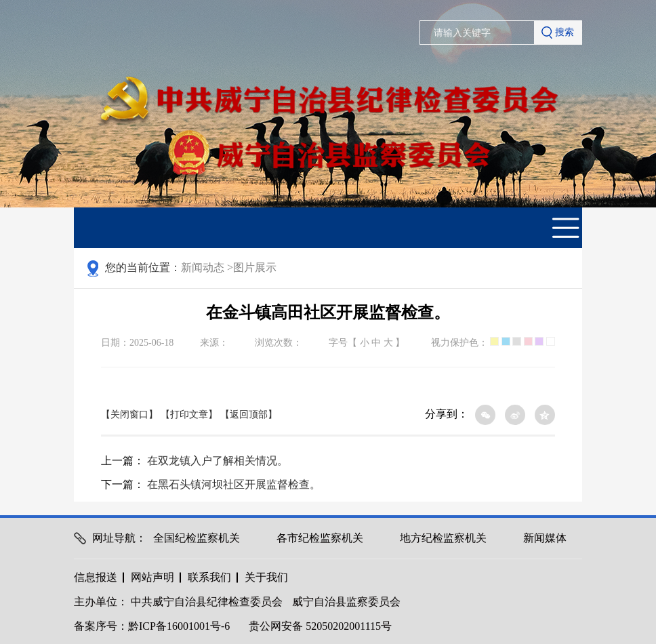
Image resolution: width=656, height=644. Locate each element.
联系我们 (209, 577)
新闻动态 (207, 267)
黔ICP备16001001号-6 (179, 626)
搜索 (558, 33)
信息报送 (96, 577)
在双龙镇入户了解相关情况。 (218, 461)
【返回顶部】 (249, 415)
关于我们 (266, 577)
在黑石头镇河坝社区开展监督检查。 (234, 484)
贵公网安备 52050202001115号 (320, 626)
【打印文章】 (189, 415)
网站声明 (152, 577)
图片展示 (255, 267)
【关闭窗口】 (129, 415)
